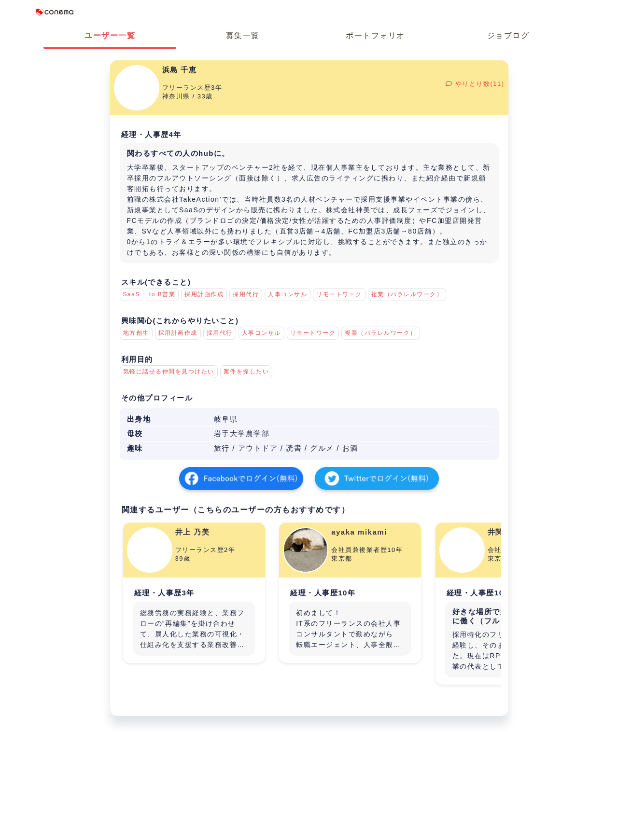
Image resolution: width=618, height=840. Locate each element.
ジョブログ (508, 35)
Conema (55, 12)
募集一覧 (243, 35)
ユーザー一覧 (110, 35)
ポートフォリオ (375, 35)
